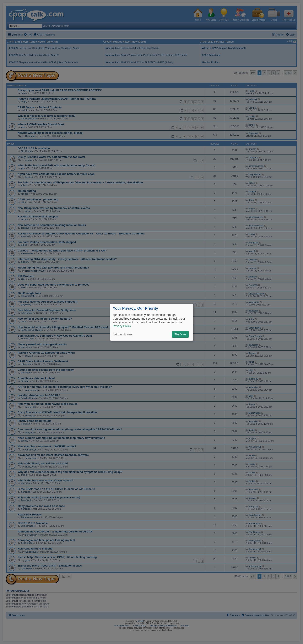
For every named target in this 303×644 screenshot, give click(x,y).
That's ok (180, 334)
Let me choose (123, 334)
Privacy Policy (122, 326)
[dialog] (152, 322)
